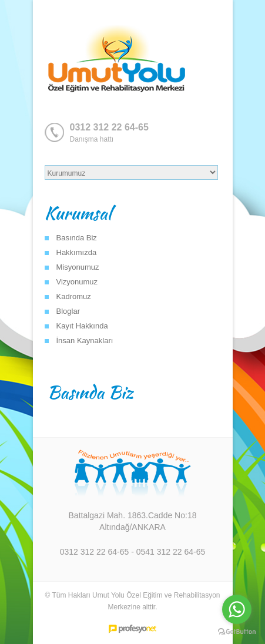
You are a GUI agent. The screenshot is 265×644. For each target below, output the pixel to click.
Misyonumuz (78, 267)
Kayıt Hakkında (82, 326)
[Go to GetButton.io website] (237, 632)
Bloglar (68, 311)
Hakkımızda (77, 252)
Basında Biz (77, 238)
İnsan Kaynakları (85, 341)
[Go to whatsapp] (237, 609)
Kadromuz (74, 296)
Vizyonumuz (77, 282)
